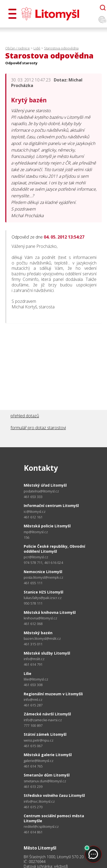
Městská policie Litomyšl (47, 526)
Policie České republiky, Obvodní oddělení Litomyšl (54, 549)
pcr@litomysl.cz (36, 557)
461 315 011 (33, 644)
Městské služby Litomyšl (47, 653)
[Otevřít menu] (12, 14)
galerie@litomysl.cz (39, 761)
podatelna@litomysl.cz (41, 491)
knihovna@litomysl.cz (40, 618)
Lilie (28, 673)
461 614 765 (33, 766)
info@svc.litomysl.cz (39, 801)
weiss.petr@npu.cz (39, 740)
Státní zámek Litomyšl (45, 734)
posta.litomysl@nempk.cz (43, 577)
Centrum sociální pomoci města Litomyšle (54, 818)
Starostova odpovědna (61, 48)
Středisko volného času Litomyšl (54, 795)
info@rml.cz (33, 700)
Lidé (37, 48)
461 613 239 (33, 787)
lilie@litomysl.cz (36, 679)
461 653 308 (33, 685)
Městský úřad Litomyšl (45, 485)
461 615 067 (33, 746)
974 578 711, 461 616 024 (43, 563)
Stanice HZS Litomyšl (43, 592)
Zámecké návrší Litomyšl (47, 714)
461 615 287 (33, 705)
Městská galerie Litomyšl (48, 755)
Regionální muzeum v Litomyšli (53, 694)
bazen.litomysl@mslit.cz (42, 639)
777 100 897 (33, 725)
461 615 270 (33, 807)
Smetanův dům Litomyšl (47, 775)
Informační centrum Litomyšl (51, 506)
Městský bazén (38, 633)
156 (27, 537)
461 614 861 (33, 832)
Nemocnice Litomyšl (43, 572)
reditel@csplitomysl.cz (41, 827)
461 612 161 (33, 517)
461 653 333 (33, 497)
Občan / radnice (18, 48)
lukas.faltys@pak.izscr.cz (43, 598)
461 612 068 (33, 624)
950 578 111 (33, 603)
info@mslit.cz (34, 659)
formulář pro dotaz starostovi (38, 428)
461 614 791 (33, 664)
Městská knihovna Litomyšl (50, 612)
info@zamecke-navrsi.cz (43, 720)
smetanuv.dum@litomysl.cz (45, 781)
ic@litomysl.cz (35, 512)
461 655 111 (33, 583)
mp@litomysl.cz (36, 532)
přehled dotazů (25, 416)
